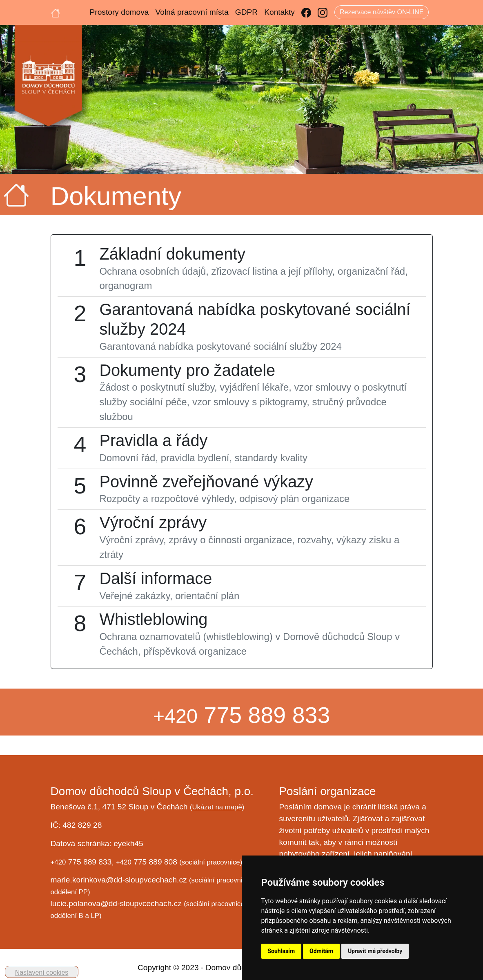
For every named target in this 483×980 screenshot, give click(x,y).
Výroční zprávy (153, 522)
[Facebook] (306, 12)
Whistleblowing (153, 619)
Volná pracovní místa (192, 12)
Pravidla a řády (153, 440)
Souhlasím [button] (282, 951)
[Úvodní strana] (56, 12)
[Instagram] (323, 12)
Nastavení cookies (42, 972)
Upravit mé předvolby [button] (375, 951)
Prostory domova (119, 12)
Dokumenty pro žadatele (187, 370)
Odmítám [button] (321, 951)
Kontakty (279, 12)
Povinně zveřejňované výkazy (206, 482)
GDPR (246, 12)
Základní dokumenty (172, 254)
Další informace (156, 578)
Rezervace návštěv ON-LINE (382, 12)
